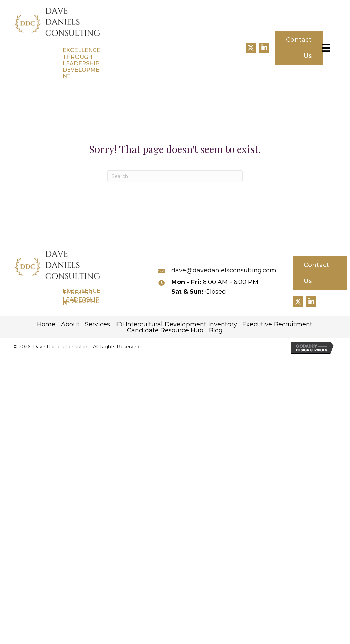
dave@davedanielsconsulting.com (224, 270)
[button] (251, 48)
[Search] (175, 176)
